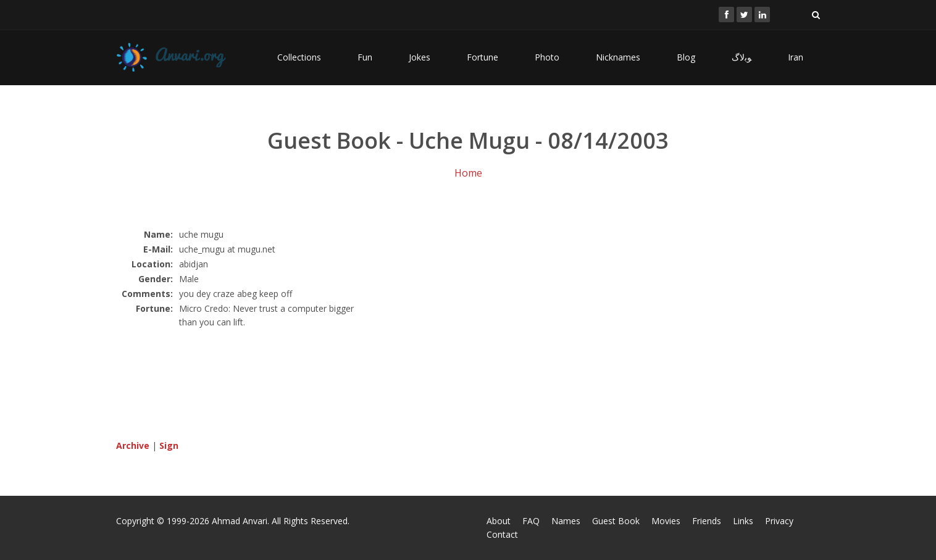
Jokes (420, 57)
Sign (169, 445)
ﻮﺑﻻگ (742, 57)
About (499, 521)
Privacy (779, 521)
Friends (707, 521)
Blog (686, 57)
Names (566, 521)
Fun (365, 57)
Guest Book (616, 521)
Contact (502, 534)
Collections (299, 57)
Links (743, 521)
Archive (133, 445)
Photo (547, 57)
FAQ (531, 521)
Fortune (483, 57)
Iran (796, 57)
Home (468, 173)
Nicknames (618, 57)
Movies (666, 521)
